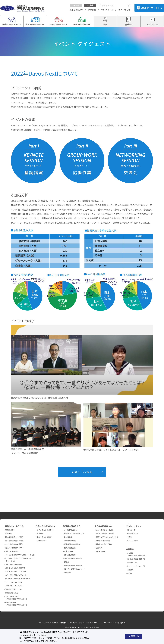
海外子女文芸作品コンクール (16, 571)
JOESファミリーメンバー (15, 586)
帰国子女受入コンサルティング (107, 537)
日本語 (76, 6)
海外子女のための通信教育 (15, 568)
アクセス (92, 10)
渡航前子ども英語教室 (14, 564)
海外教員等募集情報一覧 (136, 559)
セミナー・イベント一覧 (136, 566)
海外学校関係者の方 (72, 526)
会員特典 (40, 533)
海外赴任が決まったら (14, 589)
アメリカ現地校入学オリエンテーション (20, 555)
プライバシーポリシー (93, 623)
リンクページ (107, 10)
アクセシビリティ (76, 623)
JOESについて (76, 10)
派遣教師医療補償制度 (72, 544)
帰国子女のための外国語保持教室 (18, 579)
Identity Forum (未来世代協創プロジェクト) (16, 604)
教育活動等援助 (70, 555)
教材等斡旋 (68, 537)
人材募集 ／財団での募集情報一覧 (136, 554)
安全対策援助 (69, 551)
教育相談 (9, 533)
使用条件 (64, 623)
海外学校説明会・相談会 (14, 541)
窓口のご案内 (10, 530)
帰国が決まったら (12, 593)
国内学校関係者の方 (103, 526)
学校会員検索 (100, 551)
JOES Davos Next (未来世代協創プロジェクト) (16, 598)
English (90, 6)
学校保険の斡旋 (70, 541)
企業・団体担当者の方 (45, 526)
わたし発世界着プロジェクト (16, 575)
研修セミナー (42, 541)
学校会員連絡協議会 (103, 541)
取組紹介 (67, 573)
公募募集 (130, 570)
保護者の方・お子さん (14, 526)
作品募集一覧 (132, 563)
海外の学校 (131, 530)
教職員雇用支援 (70, 548)
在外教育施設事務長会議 (73, 565)
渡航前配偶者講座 (12, 551)
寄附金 (67, 562)
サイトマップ (124, 10)
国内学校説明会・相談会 (14, 537)
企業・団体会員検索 (44, 537)
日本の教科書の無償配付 (14, 544)
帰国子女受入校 (133, 533)
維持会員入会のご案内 (45, 530)
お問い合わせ (120, 623)
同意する (133, 636)
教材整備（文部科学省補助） (75, 533)
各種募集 (130, 549)
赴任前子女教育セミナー (14, 548)
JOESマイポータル (148, 8)
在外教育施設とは (71, 530)
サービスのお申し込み (14, 582)
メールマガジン (133, 541)
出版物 (129, 537)
